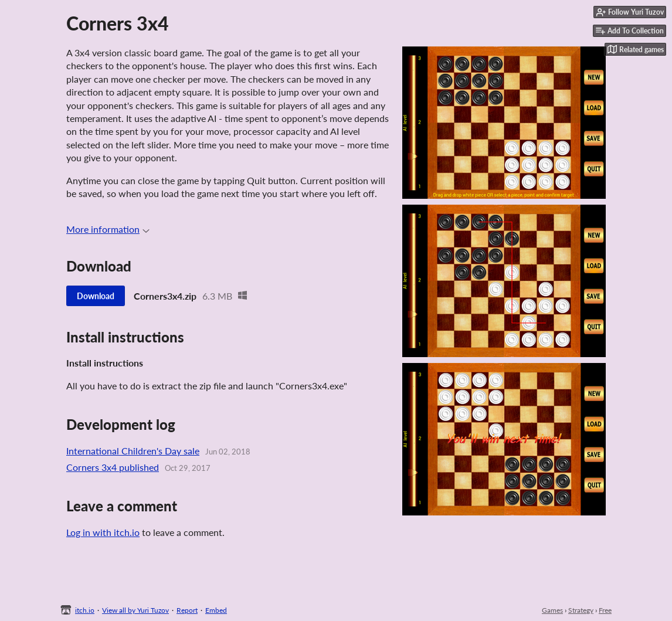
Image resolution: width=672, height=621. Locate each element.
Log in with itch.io (103, 532)
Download (96, 296)
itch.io (85, 610)
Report (187, 610)
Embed (216, 610)
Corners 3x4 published (113, 467)
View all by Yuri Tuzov (135, 610)
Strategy (581, 610)
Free (605, 610)
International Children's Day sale (133, 451)
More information (108, 229)
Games (552, 610)
